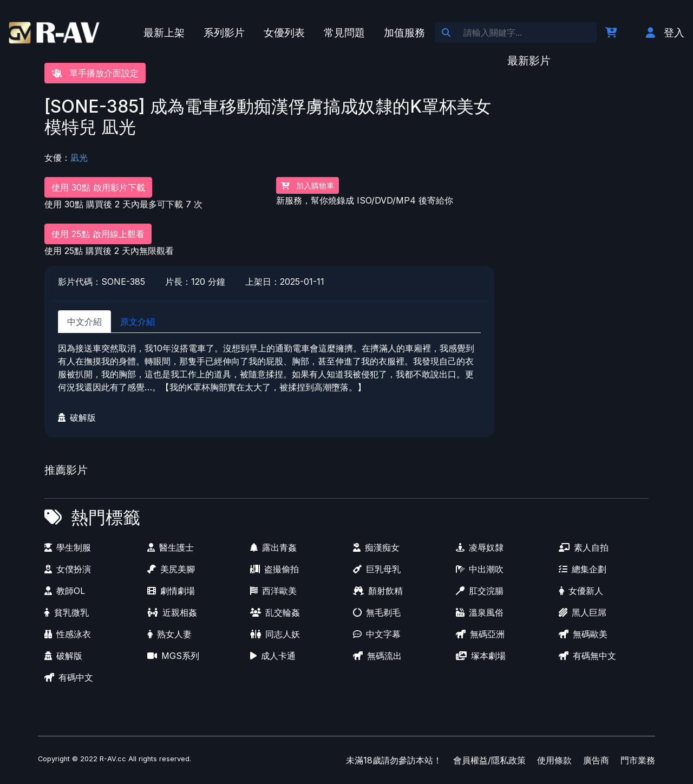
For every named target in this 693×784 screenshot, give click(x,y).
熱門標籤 (106, 517)
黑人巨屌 (583, 612)
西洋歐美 (273, 591)
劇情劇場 (171, 591)
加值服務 (404, 32)
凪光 (79, 158)
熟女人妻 (169, 634)
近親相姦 (172, 612)
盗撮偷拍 (274, 569)
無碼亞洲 (480, 634)
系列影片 (224, 32)
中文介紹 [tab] (84, 322)
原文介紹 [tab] (138, 322)
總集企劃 (583, 569)
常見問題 (344, 32)
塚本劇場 (481, 656)
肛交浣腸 (480, 591)
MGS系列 (173, 656)
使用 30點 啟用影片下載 (98, 187)
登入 (665, 32)
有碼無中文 (587, 656)
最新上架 (164, 32)
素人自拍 (584, 547)
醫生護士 (171, 547)
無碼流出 (377, 656)
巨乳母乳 (377, 569)
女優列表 (284, 32)
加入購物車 (308, 185)
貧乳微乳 (67, 612)
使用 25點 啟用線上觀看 (98, 234)
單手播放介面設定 (95, 73)
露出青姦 (273, 547)
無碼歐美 (583, 634)
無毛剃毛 (377, 612)
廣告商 (596, 760)
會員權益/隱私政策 (489, 760)
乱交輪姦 (275, 612)
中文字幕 (377, 634)
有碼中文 (69, 677)
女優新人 (581, 591)
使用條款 (554, 760)
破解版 (77, 417)
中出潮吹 (480, 569)
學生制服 (68, 547)
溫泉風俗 (480, 612)
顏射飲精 (378, 591)
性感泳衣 (68, 634)
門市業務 (638, 760)
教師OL (65, 591)
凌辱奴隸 (480, 547)
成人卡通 (273, 656)
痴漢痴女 (376, 547)
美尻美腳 (171, 569)
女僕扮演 (68, 569)
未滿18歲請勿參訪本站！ (394, 760)
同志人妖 (275, 634)
